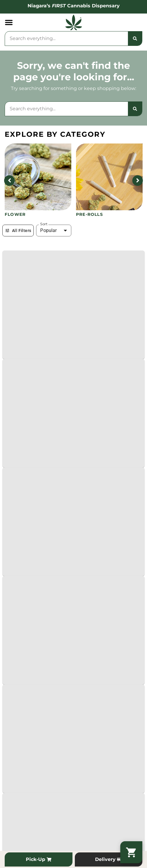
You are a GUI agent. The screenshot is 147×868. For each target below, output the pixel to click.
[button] (9, 22)
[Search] (135, 39)
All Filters (18, 231)
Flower (15, 214)
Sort (44, 224)
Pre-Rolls (89, 214)
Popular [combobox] (48, 230)
